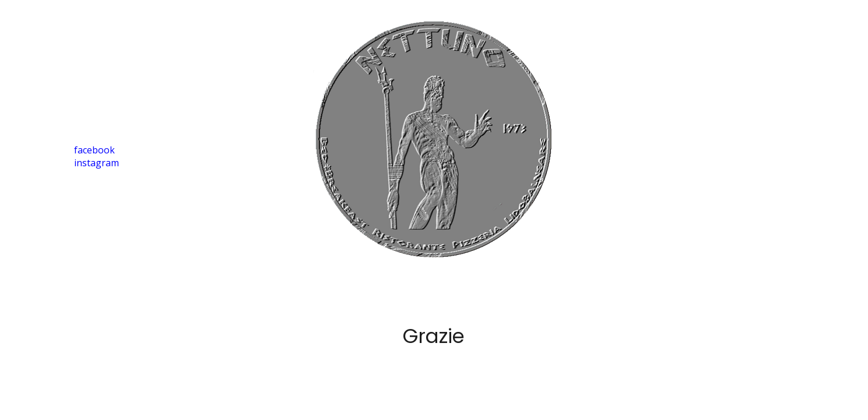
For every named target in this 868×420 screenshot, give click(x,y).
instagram (96, 163)
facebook (94, 150)
